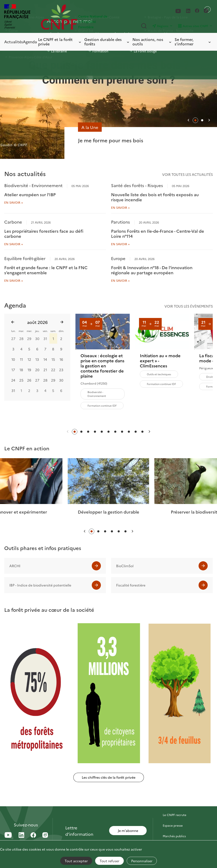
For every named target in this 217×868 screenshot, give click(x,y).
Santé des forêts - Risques (137, 185)
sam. (53, 331)
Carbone (13, 222)
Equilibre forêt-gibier (25, 258)
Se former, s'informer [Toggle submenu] (193, 42)
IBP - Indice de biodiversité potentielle (40, 585)
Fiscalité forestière (131, 585)
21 (45, 370)
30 (37, 338)
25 (21, 380)
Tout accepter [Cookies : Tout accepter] (76, 861)
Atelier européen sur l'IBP (30, 194)
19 (29, 370)
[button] (188, 120)
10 (13, 359)
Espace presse (173, 825)
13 (37, 359)
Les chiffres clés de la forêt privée (109, 777)
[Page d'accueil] (75, 17)
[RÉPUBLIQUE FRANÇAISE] (17, 17)
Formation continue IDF (102, 405)
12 (29, 359)
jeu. (37, 331)
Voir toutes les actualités (187, 174)
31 (45, 338)
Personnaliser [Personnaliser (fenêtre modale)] (142, 861)
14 (45, 359)
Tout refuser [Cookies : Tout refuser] (109, 861)
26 (29, 380)
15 (53, 359)
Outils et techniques (159, 374)
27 (13, 338)
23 (61, 370)
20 (37, 370)
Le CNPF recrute (175, 815)
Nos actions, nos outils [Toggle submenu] (152, 42)
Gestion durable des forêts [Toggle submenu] (107, 42)
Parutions (120, 222)
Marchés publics (174, 836)
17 (13, 370)
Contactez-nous (174, 804)
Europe (118, 258)
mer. (29, 331)
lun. (13, 331)
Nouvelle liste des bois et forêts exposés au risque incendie (155, 197)
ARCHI (15, 566)
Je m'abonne (128, 830)
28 (21, 338)
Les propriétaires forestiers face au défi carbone (44, 233)
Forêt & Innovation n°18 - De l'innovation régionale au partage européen (152, 270)
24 (13, 380)
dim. (61, 331)
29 (29, 338)
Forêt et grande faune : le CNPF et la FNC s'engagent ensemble (46, 270)
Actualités (14, 42)
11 (21, 359)
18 (21, 370)
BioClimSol (125, 566)
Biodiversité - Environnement (33, 185)
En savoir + (14, 202)
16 (61, 359)
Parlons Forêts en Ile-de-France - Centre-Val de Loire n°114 (158, 233)
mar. (21, 331)
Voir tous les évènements (189, 306)
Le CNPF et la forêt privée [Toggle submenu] (60, 42)
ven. (45, 331)
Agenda (30, 42)
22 (53, 370)
